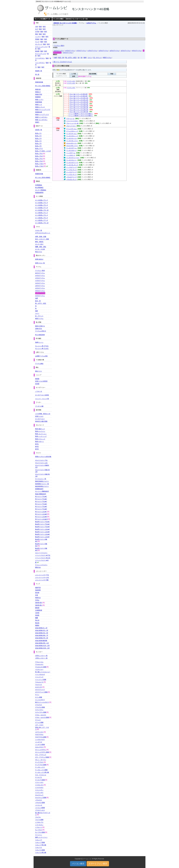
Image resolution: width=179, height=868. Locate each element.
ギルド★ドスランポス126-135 (79, 106)
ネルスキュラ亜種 (41, 798)
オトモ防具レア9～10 (42, 223)
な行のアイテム (103, 51)
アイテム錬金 (39, 364)
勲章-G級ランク (40, 429)
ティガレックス (40, 767)
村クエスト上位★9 (41, 517)
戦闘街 (37, 625)
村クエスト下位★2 (41, 499)
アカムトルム (39, 662)
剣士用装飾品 (39, 188)
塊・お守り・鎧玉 (71, 58)
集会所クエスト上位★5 (42, 532)
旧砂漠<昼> (39, 603)
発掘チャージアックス (42, 115)
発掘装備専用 (39, 193)
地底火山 (38, 598)
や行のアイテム (137, 51)
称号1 (37, 444)
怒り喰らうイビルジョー (43, 672)
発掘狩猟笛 (39, 102)
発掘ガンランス (40, 107)
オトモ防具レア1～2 (41, 213)
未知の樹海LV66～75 (42, 635)
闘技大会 (38, 567)
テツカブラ (39, 777)
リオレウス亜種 (40, 850)
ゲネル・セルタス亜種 (42, 717)
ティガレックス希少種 (42, 772)
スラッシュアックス (41, 47)
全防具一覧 (39, 130)
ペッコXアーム (71, 153)
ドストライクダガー (72, 121)
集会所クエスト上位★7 (42, 537)
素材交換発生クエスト (42, 481)
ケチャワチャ (39, 710)
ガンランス (39, 44)
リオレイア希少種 (41, 845)
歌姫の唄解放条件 (41, 494)
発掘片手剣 (39, 94)
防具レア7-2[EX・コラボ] (43, 151)
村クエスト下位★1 (41, 496)
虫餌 (55, 58)
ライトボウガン (40, 58)
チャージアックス (41, 54)
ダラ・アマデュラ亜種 (42, 757)
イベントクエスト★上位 (43, 558)
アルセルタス (39, 664)
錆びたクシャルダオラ (42, 702)
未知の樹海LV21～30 (42, 630)
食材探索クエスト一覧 (42, 484)
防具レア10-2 (39, 166)
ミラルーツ (39, 827)
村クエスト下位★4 (41, 504)
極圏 (37, 618)
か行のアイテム (70, 51)
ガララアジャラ (40, 690)
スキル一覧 (39, 230)
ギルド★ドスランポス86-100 (78, 94)
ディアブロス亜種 (41, 765)
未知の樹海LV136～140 (42, 648)
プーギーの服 (39, 406)
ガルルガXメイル (71, 143)
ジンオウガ (39, 742)
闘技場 (37, 608)
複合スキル (39, 252)
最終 (40, 27)
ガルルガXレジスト (72, 146)
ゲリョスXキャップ (72, 131)
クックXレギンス (71, 170)
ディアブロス (39, 762)
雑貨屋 (37, 379)
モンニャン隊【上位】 (42, 348)
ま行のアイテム (125, 51)
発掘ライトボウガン (41, 117)
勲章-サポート (39, 442)
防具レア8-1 (39, 154)
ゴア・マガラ (39, 725)
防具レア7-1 (39, 149)
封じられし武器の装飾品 (43, 86)
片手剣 (37, 32)
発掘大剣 (38, 89)
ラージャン (39, 835)
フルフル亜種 (39, 820)
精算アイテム (107, 58)
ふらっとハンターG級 (42, 580)
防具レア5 (38, 144)
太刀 (37, 29)
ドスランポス (71, 81)
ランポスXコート (71, 160)
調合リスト (39, 371)
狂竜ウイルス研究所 (41, 381)
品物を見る (39, 329)
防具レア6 (38, 146)
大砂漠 (37, 613)
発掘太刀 (38, 92)
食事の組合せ (39, 259)
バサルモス (39, 800)
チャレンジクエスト (41, 565)
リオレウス (39, 847)
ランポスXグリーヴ (72, 163)
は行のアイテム (114, 51)
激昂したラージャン (41, 837)
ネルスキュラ (39, 795)
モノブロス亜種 (40, 832)
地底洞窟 (38, 590)
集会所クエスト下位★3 (42, 527)
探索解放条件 (39, 489)
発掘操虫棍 (39, 112)
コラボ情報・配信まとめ (43, 414)
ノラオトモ (39, 391)
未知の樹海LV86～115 (42, 643)
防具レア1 (38, 133)
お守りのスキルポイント (43, 233)
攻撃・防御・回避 (41, 237)
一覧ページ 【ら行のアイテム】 (62, 62)
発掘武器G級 (39, 82)
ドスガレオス (39, 785)
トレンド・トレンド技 (42, 399)
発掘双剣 (38, 97)
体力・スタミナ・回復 (42, 239)
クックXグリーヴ (71, 167)
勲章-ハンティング (41, 436)
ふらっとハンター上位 (42, 577)
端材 (85, 58)
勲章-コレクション (41, 434)
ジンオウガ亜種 (40, 745)
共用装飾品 (39, 185)
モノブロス (39, 830)
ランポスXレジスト (72, 141)
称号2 (37, 447)
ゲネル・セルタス (41, 715)
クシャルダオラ (40, 700)
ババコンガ (39, 805)
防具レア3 (38, 139)
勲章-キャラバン (40, 431)
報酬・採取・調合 (41, 247)
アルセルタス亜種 (41, 667)
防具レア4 (38, 141)
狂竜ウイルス (39, 416)
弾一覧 (37, 74)
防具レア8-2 (39, 156)
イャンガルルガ (40, 674)
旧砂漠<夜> (39, 605)
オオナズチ (39, 687)
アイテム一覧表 (59, 46)
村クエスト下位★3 (41, 501)
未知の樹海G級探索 (41, 641)
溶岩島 (37, 615)
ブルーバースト (71, 126)
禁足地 (37, 623)
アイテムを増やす (41, 331)
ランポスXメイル (71, 138)
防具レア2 (38, 136)
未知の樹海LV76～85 (42, 638)
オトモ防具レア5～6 (41, 218)
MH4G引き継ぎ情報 (41, 421)
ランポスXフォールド (73, 158)
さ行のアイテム (81, 51)
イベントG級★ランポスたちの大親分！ (81, 114)
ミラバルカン (39, 825)
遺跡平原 (38, 588)
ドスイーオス (39, 782)
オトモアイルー (40, 419)
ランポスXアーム (71, 148)
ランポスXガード (71, 150)
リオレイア (39, 840)
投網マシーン (39, 342)
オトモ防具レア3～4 (41, 215)
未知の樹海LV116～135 (42, 646)
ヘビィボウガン (40, 63)
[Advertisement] (99, 31)
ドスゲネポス (39, 788)
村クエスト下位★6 (41, 509)
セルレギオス (39, 747)
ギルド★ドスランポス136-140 (79, 110)
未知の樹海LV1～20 (41, 628)
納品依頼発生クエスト (42, 486)
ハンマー (38, 37)
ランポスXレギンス (72, 165)
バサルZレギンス (71, 179)
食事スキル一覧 (40, 263)
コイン (90, 58)
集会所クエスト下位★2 (42, 524)
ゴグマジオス (39, 732)
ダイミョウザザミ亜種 (42, 752)
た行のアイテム (92, 51)
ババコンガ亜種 (40, 808)
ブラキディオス (40, 810)
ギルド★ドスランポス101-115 (79, 98)
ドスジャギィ (39, 790)
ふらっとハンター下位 (42, 575)
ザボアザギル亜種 (41, 737)
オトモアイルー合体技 (42, 395)
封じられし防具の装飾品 (43, 177)
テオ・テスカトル (41, 775)
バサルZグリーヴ (71, 177)
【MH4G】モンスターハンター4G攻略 (65, 23)
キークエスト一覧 (41, 479)
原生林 (37, 593)
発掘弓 (37, 122)
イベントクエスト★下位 (43, 555)
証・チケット (97, 58)
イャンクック (39, 677)
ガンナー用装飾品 (41, 190)
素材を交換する (40, 326)
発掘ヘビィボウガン (41, 120)
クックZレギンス (71, 175)
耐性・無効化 (39, 242)
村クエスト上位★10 (41, 519)
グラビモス (39, 705)
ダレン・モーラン (41, 760)
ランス (37, 42)
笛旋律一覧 (39, 71)
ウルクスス (39, 685)
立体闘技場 (39, 610)
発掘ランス (39, 105)
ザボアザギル (39, 735)
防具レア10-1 (39, 164)
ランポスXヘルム (71, 134)
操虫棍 (37, 51)
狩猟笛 (37, 39)
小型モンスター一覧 (41, 658)
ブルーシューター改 (72, 123)
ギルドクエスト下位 (41, 460)
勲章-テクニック (40, 439)
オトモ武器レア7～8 (41, 208)
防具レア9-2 (39, 161)
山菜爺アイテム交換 (41, 356)
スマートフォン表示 (98, 864)
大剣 (37, 27)
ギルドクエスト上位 (41, 463)
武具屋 (37, 384)
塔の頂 (37, 620)
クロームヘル (70, 119)
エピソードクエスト (41, 553)
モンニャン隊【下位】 (42, 346)
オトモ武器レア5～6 (41, 205)
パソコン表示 (78, 864)
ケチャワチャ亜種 (41, 712)
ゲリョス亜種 (39, 722)
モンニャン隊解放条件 (42, 491)
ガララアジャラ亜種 (41, 692)
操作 (44, 27)
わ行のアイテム (68, 53)
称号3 (37, 449)
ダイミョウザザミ (41, 750)
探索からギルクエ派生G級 (43, 457)
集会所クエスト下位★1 (42, 522)
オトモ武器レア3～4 (41, 203)
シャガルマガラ (40, 740)
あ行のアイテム (59, 51)
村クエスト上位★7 (41, 512)
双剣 (37, 34)
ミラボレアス (39, 822)
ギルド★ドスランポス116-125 (79, 102)
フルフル (38, 817)
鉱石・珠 (61, 58)
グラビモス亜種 (40, 707)
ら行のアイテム (91, 23)
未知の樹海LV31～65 (42, 633)
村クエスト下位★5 (41, 507)
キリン (37, 695)
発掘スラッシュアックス (43, 110)
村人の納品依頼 (40, 335)
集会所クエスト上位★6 (42, 534)
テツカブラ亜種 (40, 780)
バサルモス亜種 (40, 803)
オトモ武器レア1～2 (41, 200)
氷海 (37, 595)
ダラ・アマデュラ (41, 755)
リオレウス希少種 (41, 852)
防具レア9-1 (39, 159)
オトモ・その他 (40, 249)
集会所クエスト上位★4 (42, 529)
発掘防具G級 (39, 174)
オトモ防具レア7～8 (41, 220)
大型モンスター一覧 (41, 656)
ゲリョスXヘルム (71, 129)
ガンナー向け (39, 244)
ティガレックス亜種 (41, 770)
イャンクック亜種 (41, 680)
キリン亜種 (39, 697)
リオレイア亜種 (40, 842)
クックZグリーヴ (71, 172)
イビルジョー (39, 669)
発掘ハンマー (39, 100)
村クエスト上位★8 (41, 514)
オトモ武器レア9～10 (42, 210)
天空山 (37, 600)
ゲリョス (38, 720)
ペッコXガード (71, 155)
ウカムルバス (39, 682)
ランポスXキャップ (72, 136)
